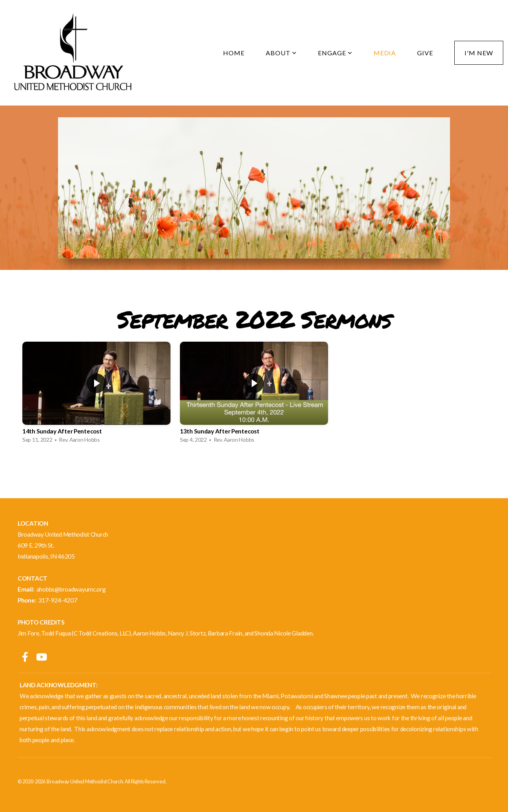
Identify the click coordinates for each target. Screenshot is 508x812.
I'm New (479, 53)
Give (425, 53)
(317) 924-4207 (38, 644)
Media (385, 53)
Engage (335, 53)
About (281, 53)
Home (234, 53)
